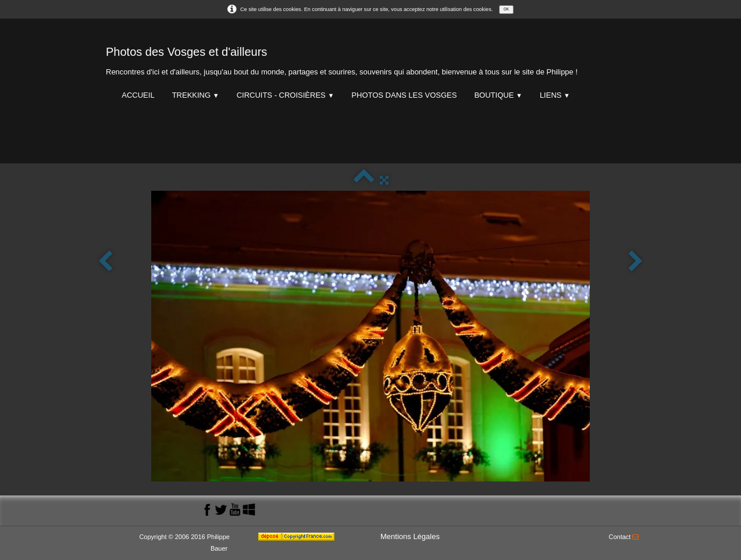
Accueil (138, 95)
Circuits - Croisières (286, 95)
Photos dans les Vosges (404, 95)
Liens (555, 95)
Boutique (498, 95)
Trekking (196, 95)
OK (506, 9)
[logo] (342, 58)
